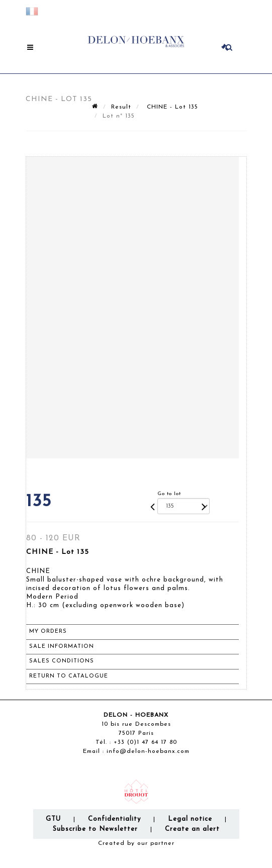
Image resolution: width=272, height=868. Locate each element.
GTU (53, 819)
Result (121, 107)
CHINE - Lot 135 (171, 107)
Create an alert (192, 829)
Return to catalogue (69, 676)
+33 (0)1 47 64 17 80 (145, 742)
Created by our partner (136, 843)
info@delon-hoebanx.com (148, 751)
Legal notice (190, 819)
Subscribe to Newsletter (95, 829)
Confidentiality (114, 819)
